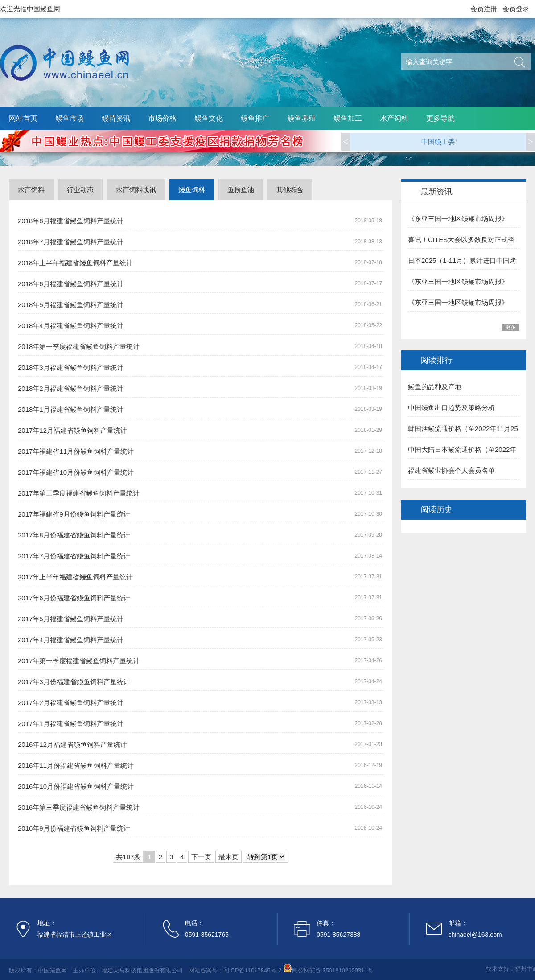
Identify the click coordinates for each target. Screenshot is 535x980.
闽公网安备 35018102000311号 (333, 970)
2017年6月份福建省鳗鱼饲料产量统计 (74, 598)
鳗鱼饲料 (192, 190)
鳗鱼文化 (209, 118)
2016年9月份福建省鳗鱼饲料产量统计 (74, 828)
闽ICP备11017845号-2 (252, 970)
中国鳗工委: (439, 141)
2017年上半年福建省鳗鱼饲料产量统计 (75, 577)
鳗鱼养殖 (301, 118)
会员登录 (516, 9)
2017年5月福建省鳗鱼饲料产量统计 (71, 619)
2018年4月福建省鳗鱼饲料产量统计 (71, 326)
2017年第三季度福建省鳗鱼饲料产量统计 (79, 493)
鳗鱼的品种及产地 (435, 387)
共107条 (128, 857)
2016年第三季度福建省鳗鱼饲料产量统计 (79, 807)
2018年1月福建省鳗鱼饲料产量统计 (71, 409)
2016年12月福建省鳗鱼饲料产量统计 (72, 744)
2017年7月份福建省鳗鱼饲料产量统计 (74, 556)
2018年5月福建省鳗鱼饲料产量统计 (71, 305)
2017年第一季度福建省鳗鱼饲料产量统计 (79, 661)
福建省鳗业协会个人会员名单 (451, 470)
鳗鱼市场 (70, 118)
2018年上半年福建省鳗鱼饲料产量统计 (75, 263)
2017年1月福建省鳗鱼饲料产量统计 (71, 724)
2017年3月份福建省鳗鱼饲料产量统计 (74, 682)
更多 (510, 327)
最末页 (228, 857)
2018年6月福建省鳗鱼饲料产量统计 (71, 284)
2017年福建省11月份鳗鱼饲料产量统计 (76, 451)
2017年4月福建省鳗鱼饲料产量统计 (71, 640)
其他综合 (290, 190)
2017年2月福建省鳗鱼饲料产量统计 (71, 703)
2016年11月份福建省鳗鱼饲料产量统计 (76, 765)
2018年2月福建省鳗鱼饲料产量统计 (71, 388)
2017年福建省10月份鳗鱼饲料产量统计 (76, 472)
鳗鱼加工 (348, 118)
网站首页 (23, 118)
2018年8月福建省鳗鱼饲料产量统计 (71, 221)
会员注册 (484, 9)
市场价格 (162, 118)
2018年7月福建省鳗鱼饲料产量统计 (71, 242)
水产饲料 (394, 118)
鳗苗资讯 (116, 118)
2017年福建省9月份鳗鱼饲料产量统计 (74, 514)
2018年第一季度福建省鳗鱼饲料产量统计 (79, 346)
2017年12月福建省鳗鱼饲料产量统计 (72, 430)
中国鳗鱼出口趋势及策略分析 (451, 408)
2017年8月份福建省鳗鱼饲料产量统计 (74, 535)
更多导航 (440, 118)
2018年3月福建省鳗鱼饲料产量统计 (71, 367)
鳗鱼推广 (255, 118)
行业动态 (80, 190)
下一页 (201, 857)
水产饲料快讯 (136, 190)
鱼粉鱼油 (241, 190)
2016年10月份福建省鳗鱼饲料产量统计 (76, 786)
